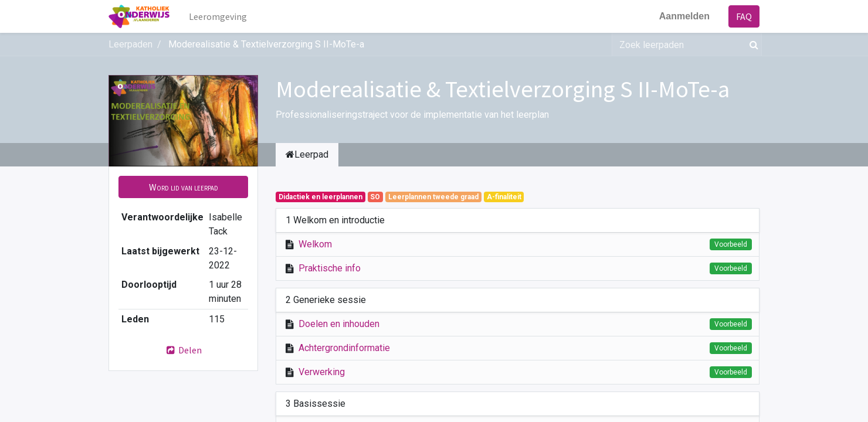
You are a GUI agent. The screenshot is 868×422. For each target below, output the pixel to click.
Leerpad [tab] (307, 154)
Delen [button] (184, 350)
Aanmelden (684, 16)
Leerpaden (130, 44)
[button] (183, 187)
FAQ (744, 16)
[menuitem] (218, 16)
